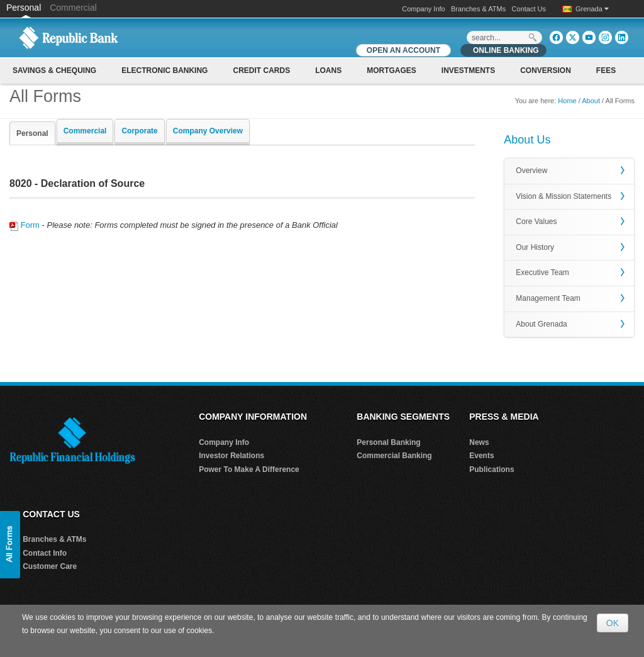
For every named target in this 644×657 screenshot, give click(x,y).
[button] (10, 545)
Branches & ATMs (478, 9)
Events (481, 456)
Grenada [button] (592, 9)
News (479, 442)
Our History (535, 247)
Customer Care (50, 566)
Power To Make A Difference (249, 469)
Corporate (139, 131)
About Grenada (541, 324)
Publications (491, 469)
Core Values (536, 222)
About (591, 101)
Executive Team (542, 272)
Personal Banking (388, 442)
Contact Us (529, 9)
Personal (25, 8)
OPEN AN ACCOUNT (403, 50)
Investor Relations (231, 456)
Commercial (73, 8)
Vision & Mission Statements (563, 196)
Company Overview (208, 131)
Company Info (423, 9)
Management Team (548, 298)
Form (25, 225)
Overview (531, 171)
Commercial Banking (394, 456)
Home (567, 101)
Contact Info (45, 553)
